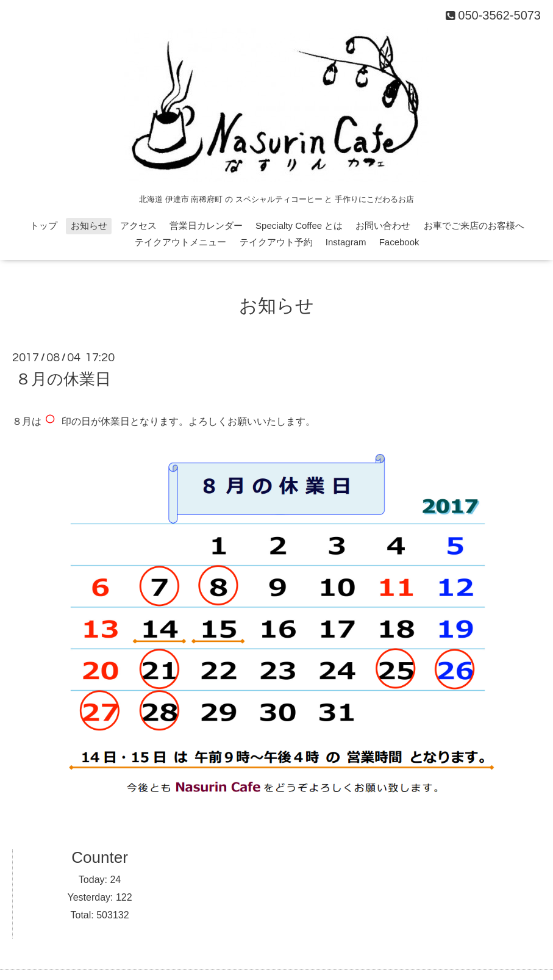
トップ (44, 225)
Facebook (399, 242)
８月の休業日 (63, 379)
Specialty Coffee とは (299, 225)
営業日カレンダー (206, 225)
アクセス (138, 225)
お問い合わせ (383, 225)
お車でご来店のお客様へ (474, 225)
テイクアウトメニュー (180, 242)
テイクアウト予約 (276, 242)
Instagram (346, 242)
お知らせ (89, 225)
